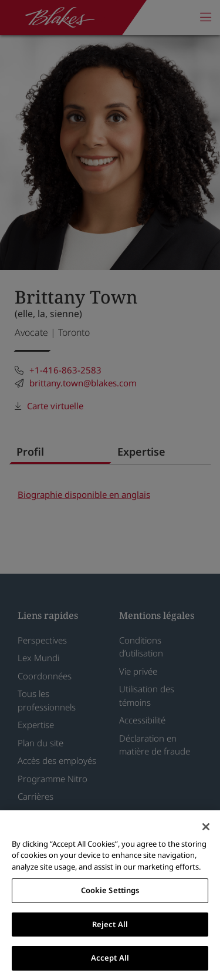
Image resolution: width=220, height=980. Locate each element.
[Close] (206, 827)
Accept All (110, 958)
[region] (110, 895)
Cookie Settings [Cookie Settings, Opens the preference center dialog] (110, 890)
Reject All (110, 924)
